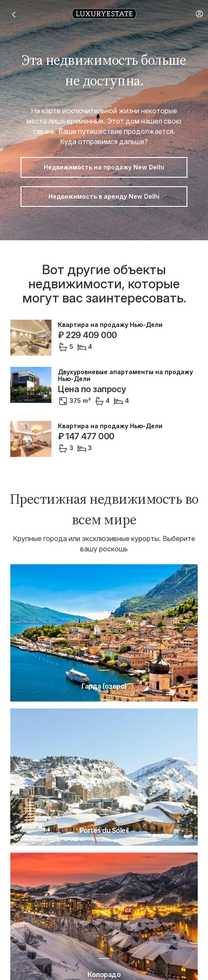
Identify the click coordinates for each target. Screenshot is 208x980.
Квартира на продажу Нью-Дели (110, 325)
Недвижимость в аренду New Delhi (104, 196)
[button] (199, 14)
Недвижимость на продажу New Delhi (104, 167)
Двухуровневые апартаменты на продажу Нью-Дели (125, 375)
